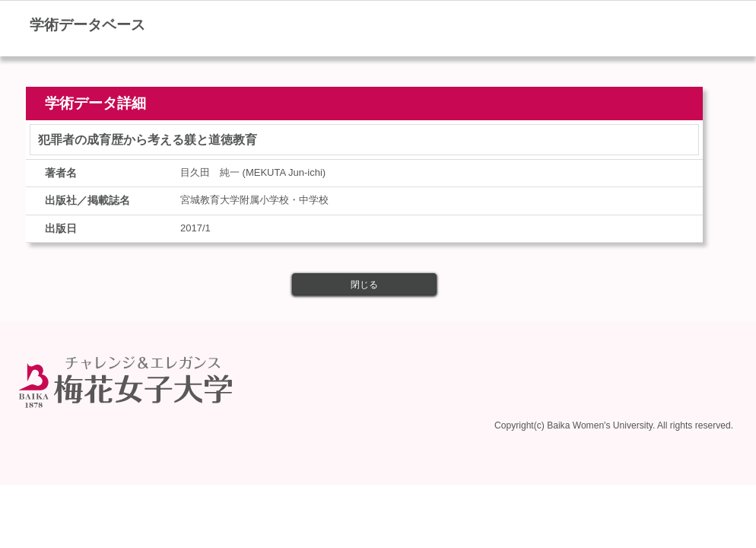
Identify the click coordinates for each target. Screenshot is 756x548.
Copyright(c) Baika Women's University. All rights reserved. (614, 425)
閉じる (364, 285)
